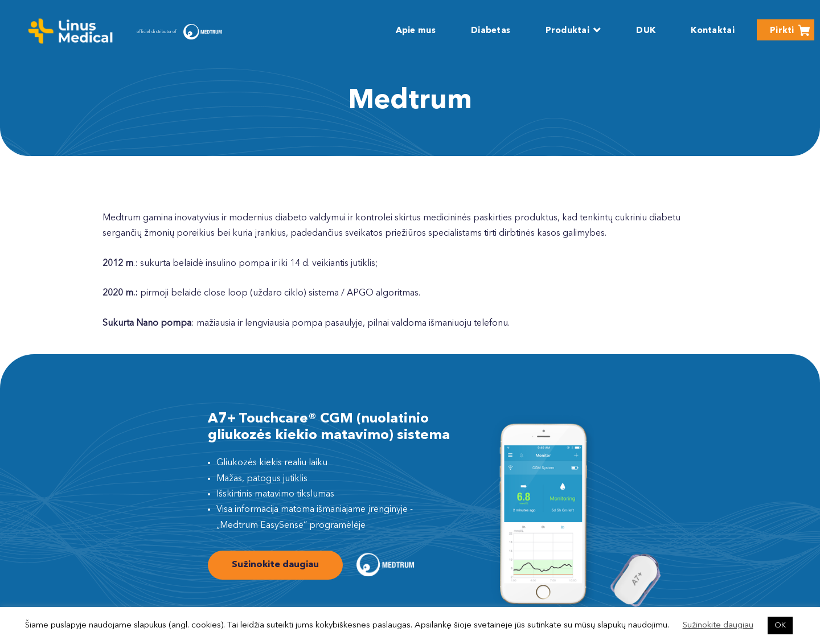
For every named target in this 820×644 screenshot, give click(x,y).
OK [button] (780, 625)
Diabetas (491, 31)
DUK (646, 31)
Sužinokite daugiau (275, 565)
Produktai (567, 31)
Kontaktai (713, 31)
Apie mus (416, 31)
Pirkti (782, 31)
